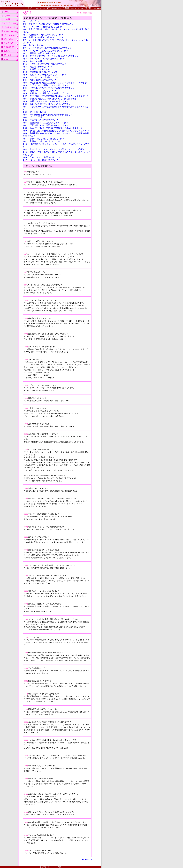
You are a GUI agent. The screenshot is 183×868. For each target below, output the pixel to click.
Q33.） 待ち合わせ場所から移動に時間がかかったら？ (48, 115)
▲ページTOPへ (87, 860)
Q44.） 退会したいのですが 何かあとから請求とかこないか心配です (55, 149)
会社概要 (43, 867)
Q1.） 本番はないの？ (33, 21)
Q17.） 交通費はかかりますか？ (38, 69)
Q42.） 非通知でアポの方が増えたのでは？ (43, 141)
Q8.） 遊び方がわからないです (37, 45)
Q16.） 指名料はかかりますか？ (38, 67)
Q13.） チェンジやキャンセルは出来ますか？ (44, 59)
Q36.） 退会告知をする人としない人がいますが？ (46, 123)
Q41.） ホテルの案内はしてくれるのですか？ (44, 139)
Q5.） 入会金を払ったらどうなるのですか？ (43, 35)
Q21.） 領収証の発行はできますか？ (40, 80)
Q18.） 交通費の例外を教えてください (41, 72)
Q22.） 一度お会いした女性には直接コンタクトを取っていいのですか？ (56, 83)
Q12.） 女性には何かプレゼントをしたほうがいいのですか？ (51, 56)
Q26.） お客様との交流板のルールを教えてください (47, 93)
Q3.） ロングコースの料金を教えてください (43, 27)
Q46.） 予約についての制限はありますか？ (43, 157)
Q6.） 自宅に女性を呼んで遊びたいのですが (43, 37)
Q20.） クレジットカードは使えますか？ (42, 77)
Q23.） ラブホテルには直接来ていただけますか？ (46, 85)
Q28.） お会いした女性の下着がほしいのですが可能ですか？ (51, 99)
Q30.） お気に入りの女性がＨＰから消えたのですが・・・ (50, 104)
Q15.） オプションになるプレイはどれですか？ (45, 64)
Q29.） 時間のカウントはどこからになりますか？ (46, 101)
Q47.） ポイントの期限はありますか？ (41, 160)
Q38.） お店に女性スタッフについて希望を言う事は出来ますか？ (53, 128)
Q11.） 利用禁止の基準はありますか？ (41, 53)
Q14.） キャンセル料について (37, 61)
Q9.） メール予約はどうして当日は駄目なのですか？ (47, 48)
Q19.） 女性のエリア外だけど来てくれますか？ (45, 75)
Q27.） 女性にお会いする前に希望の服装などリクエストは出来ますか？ (56, 96)
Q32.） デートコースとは (35, 112)
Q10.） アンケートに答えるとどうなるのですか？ (46, 51)
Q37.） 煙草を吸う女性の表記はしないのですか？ (46, 125)
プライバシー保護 (54, 867)
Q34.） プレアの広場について (37, 117)
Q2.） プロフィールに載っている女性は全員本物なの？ (48, 24)
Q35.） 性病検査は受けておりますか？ (41, 120)
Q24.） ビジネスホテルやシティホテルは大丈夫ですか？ (49, 88)
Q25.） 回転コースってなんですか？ (40, 91)
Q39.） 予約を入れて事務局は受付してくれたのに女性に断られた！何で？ (57, 131)
